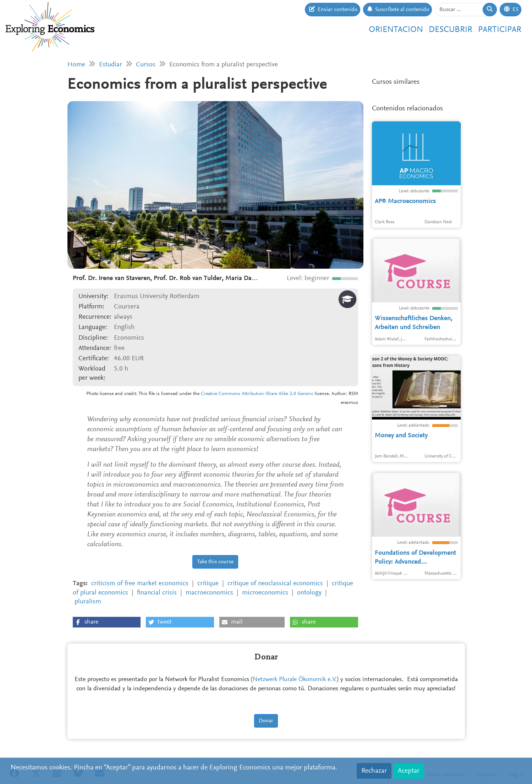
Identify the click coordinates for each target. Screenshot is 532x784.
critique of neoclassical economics (275, 584)
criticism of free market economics (140, 584)
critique (208, 584)
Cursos (146, 65)
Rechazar (374, 771)
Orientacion (396, 30)
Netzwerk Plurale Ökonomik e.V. (295, 680)
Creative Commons (221, 394)
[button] (107, 622)
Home (76, 65)
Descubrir (451, 30)
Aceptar (409, 771)
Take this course (215, 562)
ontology (309, 593)
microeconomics (265, 593)
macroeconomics (209, 593)
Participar (500, 30)
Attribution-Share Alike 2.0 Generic (278, 394)
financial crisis (157, 593)
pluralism (88, 602)
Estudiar (111, 65)
